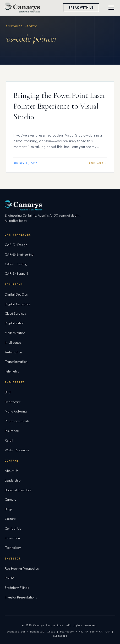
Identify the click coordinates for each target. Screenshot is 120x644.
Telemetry (12, 371)
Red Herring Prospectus (22, 568)
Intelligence (13, 342)
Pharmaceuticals (17, 421)
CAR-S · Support (16, 273)
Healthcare (13, 402)
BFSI (8, 392)
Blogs (9, 509)
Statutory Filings (17, 587)
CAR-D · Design (16, 245)
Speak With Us (81, 8)
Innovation (12, 538)
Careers (10, 499)
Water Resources (17, 450)
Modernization (15, 333)
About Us (11, 471)
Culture (10, 519)
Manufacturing (16, 411)
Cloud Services (15, 313)
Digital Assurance (18, 304)
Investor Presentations (21, 597)
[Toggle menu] (111, 8)
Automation (13, 352)
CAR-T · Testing (16, 264)
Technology (13, 547)
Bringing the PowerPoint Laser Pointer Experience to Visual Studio (59, 106)
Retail (9, 440)
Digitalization (15, 323)
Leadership (13, 480)
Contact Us (13, 528)
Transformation (16, 361)
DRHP (9, 578)
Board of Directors (18, 490)
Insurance (12, 431)
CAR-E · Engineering (19, 254)
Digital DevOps (16, 294)
